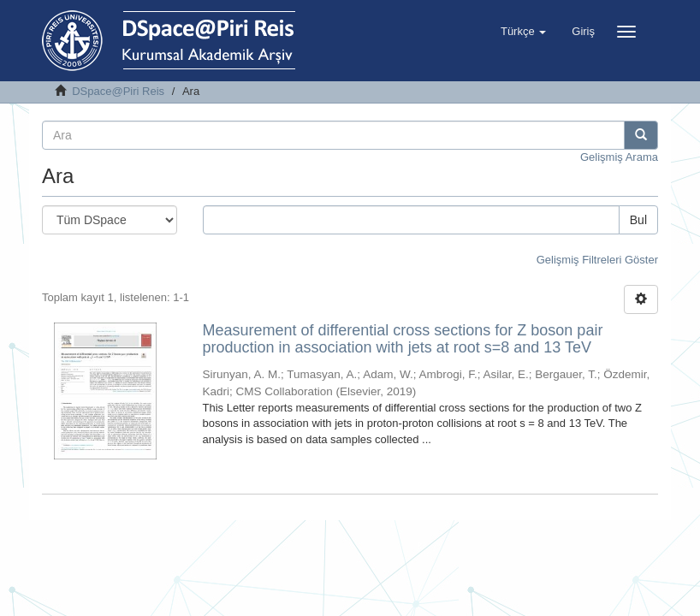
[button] (523, 32)
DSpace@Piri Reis (118, 91)
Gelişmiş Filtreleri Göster (597, 260)
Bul (638, 220)
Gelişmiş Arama (619, 157)
